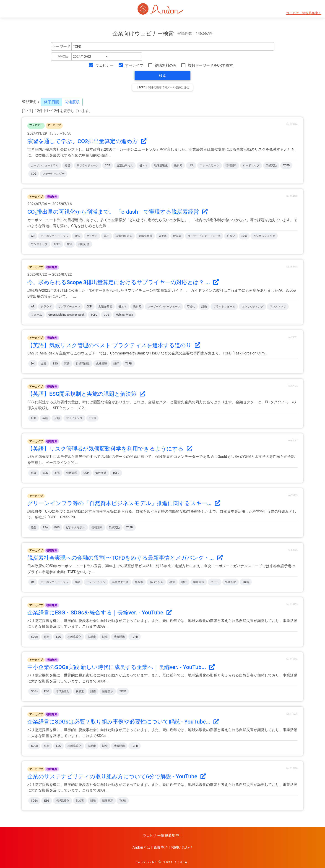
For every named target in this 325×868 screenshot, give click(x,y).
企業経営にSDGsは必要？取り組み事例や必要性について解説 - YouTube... (123, 722)
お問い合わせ (182, 847)
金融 (44, 364)
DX (33, 364)
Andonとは (141, 847)
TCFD (286, 165)
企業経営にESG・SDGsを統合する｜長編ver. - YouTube (100, 613)
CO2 (34, 174)
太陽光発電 (145, 236)
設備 (244, 236)
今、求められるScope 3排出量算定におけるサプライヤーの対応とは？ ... (123, 282)
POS (57, 527)
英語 (67, 364)
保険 (34, 473)
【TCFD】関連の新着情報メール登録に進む (162, 87)
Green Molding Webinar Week (66, 315)
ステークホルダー (54, 174)
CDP (108, 165)
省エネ (143, 165)
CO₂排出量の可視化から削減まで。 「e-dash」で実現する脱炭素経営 (117, 212)
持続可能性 (83, 364)
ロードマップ (251, 165)
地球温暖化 (161, 165)
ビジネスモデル (75, 527)
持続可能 (84, 244)
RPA (45, 527)
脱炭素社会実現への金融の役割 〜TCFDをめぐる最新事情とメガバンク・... (125, 558)
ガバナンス (156, 582)
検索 (163, 76)
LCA (191, 165)
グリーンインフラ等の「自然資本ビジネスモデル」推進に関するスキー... (124, 503)
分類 (57, 418)
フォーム (36, 315)
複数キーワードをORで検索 (210, 65)
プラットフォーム (224, 307)
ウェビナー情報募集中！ (304, 13)
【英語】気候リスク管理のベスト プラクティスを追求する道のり (114, 345)
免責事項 (161, 847)
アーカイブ (134, 65)
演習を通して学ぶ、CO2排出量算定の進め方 (87, 141)
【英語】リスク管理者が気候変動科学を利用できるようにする (110, 449)
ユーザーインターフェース (204, 236)
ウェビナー (104, 65)
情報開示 (231, 165)
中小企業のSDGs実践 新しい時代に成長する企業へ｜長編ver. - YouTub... (121, 667)
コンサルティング (264, 236)
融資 (172, 582)
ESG (55, 364)
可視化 (231, 236)
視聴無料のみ (166, 65)
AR (33, 236)
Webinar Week (124, 315)
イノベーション (96, 582)
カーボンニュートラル (45, 165)
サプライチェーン (88, 165)
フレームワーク (210, 165)
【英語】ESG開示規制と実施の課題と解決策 (86, 394)
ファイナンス (74, 418)
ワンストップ (39, 244)
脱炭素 (178, 165)
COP (86, 473)
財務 (105, 637)
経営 (68, 165)
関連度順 (72, 102)
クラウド (92, 236)
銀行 (116, 364)
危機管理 (101, 364)
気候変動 (271, 165)
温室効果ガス (125, 165)
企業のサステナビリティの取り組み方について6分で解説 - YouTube (117, 776)
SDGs (34, 637)
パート (215, 582)
